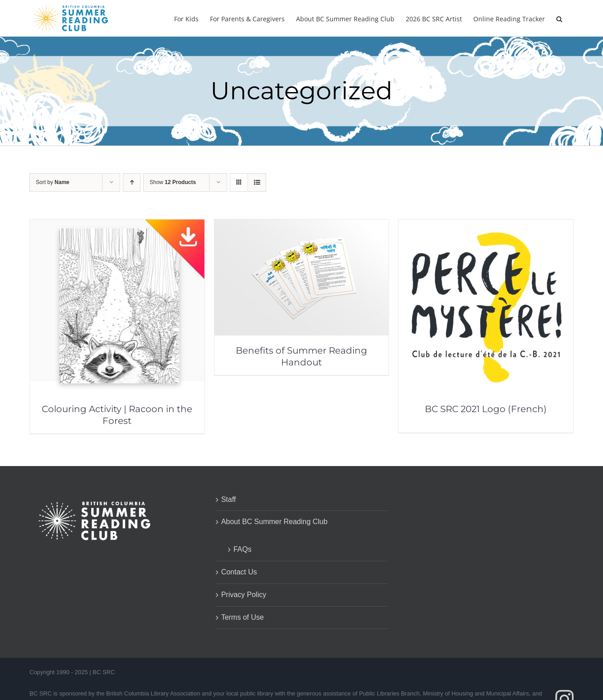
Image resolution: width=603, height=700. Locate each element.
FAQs (243, 549)
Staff (229, 499)
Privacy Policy (244, 595)
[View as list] (257, 182)
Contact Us (239, 572)
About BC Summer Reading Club (275, 522)
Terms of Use (243, 617)
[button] (559, 18)
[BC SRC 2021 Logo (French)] (486, 226)
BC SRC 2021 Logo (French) (486, 409)
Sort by (53, 182)
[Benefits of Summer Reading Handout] (302, 226)
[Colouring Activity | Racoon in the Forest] (117, 226)
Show (173, 182)
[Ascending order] (132, 182)
